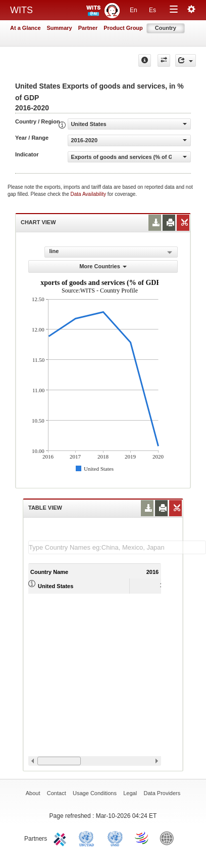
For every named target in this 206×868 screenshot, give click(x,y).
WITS (21, 10)
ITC (62, 838)
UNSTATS (115, 838)
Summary (60, 28)
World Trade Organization (142, 838)
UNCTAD (88, 838)
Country (166, 28)
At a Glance (25, 28)
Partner (88, 28)
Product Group (123, 28)
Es (152, 10)
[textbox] (117, 547)
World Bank (169, 838)
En (134, 10)
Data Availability (89, 194)
